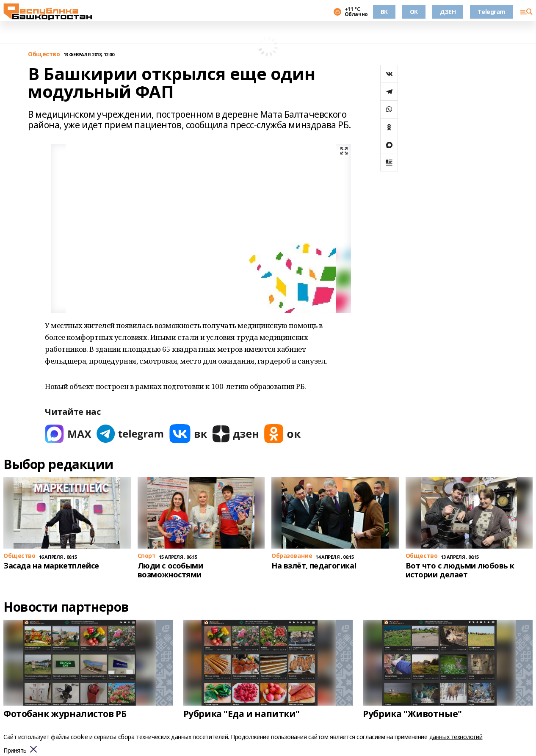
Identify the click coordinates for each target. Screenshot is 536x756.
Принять (15, 751)
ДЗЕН (448, 12)
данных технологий (456, 737)
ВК (384, 12)
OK (414, 12)
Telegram (492, 12)
